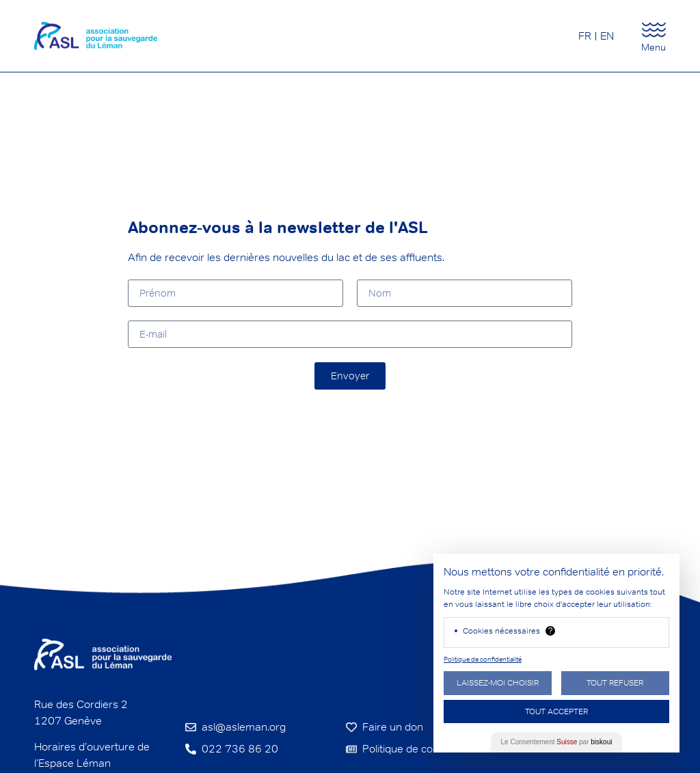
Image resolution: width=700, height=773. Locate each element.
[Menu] (654, 30)
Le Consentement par (557, 742)
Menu (654, 47)
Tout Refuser (615, 682)
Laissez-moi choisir (498, 682)
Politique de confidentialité (483, 659)
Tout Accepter (556, 711)
